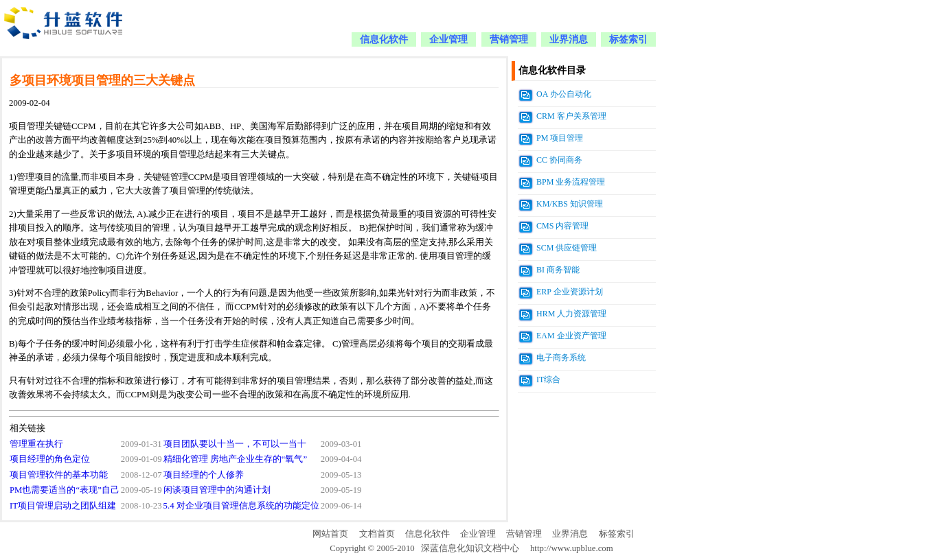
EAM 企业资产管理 (571, 336)
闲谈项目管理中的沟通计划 (217, 490)
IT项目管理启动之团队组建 (63, 506)
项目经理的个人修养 (204, 475)
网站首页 (330, 534)
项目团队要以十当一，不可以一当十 (235, 444)
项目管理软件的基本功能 (59, 475)
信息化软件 (384, 39)
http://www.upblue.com (572, 548)
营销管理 (509, 39)
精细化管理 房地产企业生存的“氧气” (236, 459)
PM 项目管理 (560, 138)
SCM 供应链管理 (567, 248)
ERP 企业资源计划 (570, 292)
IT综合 (548, 380)
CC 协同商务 (559, 160)
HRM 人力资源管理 (571, 314)
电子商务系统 (561, 358)
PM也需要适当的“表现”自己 (65, 490)
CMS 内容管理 (562, 226)
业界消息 (569, 39)
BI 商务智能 (558, 270)
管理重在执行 (36, 444)
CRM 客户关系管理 (571, 116)
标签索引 (628, 39)
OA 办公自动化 (564, 94)
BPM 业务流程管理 (571, 182)
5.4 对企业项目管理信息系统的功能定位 (241, 506)
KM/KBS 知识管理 (570, 204)
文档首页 (377, 534)
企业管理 (448, 39)
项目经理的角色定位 (50, 459)
